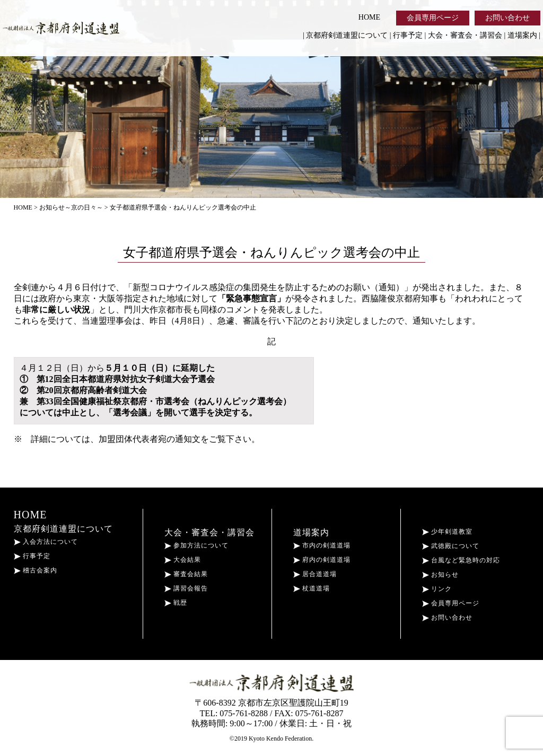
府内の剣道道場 (322, 560)
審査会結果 (186, 574)
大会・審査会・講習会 (465, 35)
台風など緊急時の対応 (461, 560)
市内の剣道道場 (322, 545)
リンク (437, 589)
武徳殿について (451, 546)
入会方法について (46, 542)
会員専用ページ (433, 18)
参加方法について (196, 545)
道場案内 (522, 35)
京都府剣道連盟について (347, 35)
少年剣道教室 (447, 532)
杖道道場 (312, 588)
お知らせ (440, 575)
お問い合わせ (507, 18)
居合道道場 (315, 574)
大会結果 (183, 560)
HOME (369, 17)
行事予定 (408, 35)
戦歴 (176, 603)
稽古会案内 (36, 570)
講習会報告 (186, 588)
